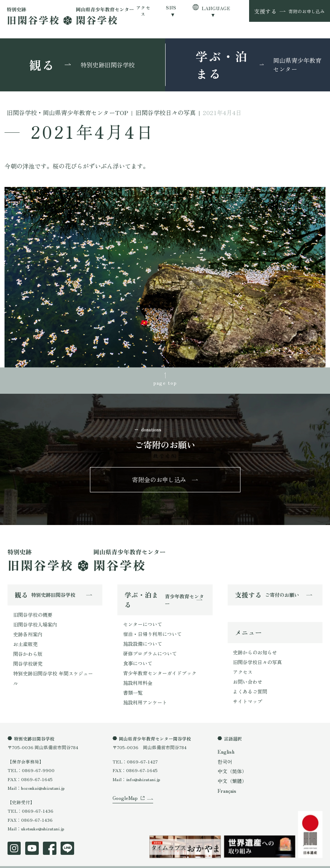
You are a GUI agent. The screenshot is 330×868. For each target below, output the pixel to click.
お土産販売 (24, 638)
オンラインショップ (132, 860)
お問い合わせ (246, 675)
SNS (171, 8)
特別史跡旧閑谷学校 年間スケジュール (52, 664)
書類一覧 (132, 682)
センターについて (141, 621)
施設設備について (141, 638)
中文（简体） (231, 758)
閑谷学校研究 (27, 655)
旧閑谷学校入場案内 (33, 620)
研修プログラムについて (148, 647)
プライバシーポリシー (30, 860)
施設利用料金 (137, 673)
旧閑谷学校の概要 (31, 611)
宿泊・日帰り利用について (150, 629)
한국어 (224, 749)
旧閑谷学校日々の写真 (255, 657)
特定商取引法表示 (82, 860)
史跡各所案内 (27, 629)
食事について (137, 656)
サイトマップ (246, 692)
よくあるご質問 (249, 683)
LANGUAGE (216, 8)
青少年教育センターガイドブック (157, 665)
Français (226, 776)
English (225, 740)
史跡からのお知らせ (253, 648)
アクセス (143, 11)
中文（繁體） (231, 767)
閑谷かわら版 (27, 646)
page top (165, 381)
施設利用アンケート (143, 691)
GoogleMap (124, 793)
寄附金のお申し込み (160, 477)
